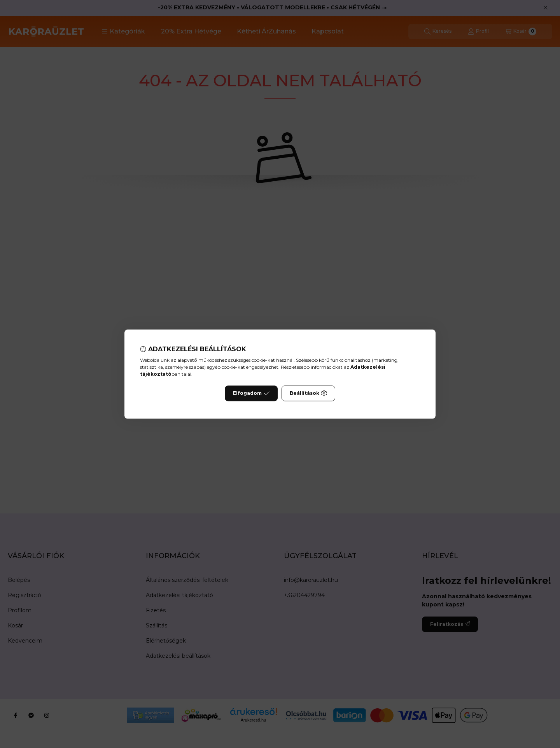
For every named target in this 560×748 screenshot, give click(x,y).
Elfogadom (251, 393)
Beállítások (308, 393)
